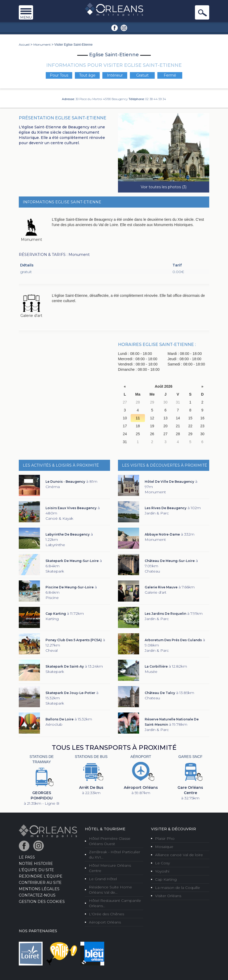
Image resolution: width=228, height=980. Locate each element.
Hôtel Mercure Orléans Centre (110, 868)
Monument (42, 44)
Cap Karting (166, 879)
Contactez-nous (37, 895)
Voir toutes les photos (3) (164, 187)
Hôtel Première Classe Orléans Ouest (110, 841)
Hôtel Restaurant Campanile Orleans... (115, 903)
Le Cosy (162, 863)
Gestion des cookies (42, 902)
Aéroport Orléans (105, 922)
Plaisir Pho (165, 838)
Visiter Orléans (168, 896)
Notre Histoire (36, 864)
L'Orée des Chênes (106, 914)
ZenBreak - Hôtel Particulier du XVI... (115, 855)
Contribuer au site (40, 883)
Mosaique (164, 847)
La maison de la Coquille (177, 888)
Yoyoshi (162, 871)
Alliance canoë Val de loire (179, 855)
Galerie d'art (31, 316)
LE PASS (27, 857)
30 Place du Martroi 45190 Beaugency (102, 99)
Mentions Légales (39, 889)
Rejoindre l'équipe (41, 876)
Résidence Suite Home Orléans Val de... (110, 890)
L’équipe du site (36, 870)
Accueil (24, 44)
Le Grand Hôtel (103, 879)
